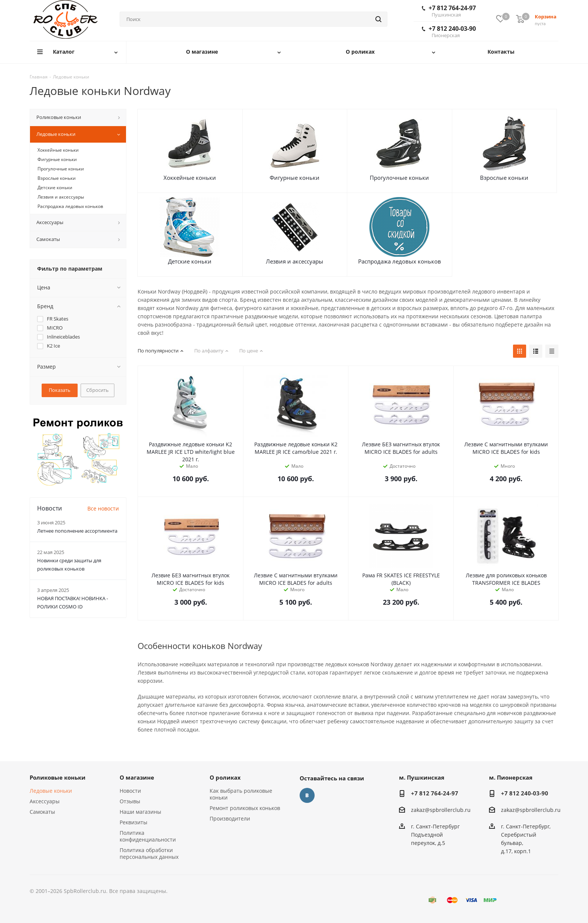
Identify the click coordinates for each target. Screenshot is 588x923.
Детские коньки (190, 261)
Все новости (103, 508)
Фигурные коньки (295, 178)
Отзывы (130, 801)
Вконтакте (307, 795)
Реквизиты (133, 822)
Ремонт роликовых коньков (245, 808)
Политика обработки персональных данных (149, 853)
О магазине (137, 777)
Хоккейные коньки (190, 178)
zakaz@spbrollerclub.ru (441, 810)
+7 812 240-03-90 (449, 32)
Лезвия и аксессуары (295, 261)
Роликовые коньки (58, 777)
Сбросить (97, 390)
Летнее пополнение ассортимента (77, 531)
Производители (230, 818)
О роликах (225, 777)
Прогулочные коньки (399, 178)
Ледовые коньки (51, 791)
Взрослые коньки (504, 178)
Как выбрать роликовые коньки (241, 794)
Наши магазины (140, 812)
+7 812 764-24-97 (449, 11)
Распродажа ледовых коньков (400, 261)
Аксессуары (45, 801)
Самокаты (42, 812)
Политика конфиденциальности (148, 836)
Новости (130, 791)
